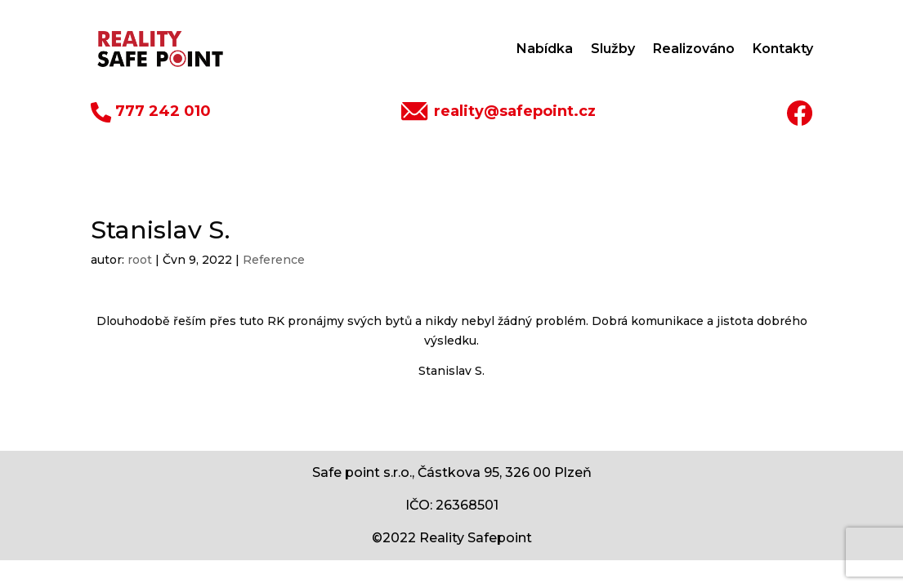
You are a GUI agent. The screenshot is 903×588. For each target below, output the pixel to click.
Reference (274, 260)
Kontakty (783, 49)
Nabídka (545, 49)
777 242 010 (163, 111)
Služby (613, 49)
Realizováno (694, 49)
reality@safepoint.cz (515, 111)
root (140, 260)
